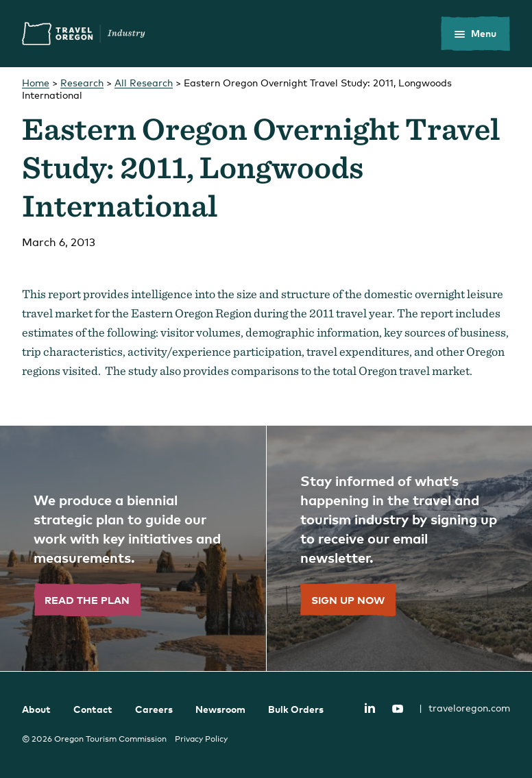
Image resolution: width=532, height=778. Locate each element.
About (36, 709)
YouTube (398, 709)
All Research (144, 83)
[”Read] (133, 548)
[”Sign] (399, 548)
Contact (93, 709)
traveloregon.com (464, 708)
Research (82, 83)
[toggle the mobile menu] (475, 34)
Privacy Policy (201, 739)
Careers (154, 709)
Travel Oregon (84, 34)
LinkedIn (370, 707)
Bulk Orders (296, 709)
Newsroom (220, 709)
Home (36, 83)
